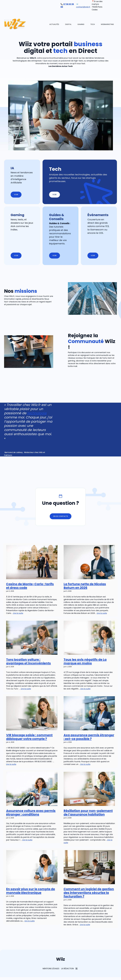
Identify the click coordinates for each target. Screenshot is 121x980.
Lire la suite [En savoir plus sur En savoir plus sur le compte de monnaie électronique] (30, 921)
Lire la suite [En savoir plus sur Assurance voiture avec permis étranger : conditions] (27, 840)
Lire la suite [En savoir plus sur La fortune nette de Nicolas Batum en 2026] (102, 613)
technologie (37, 413)
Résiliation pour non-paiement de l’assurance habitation (88, 813)
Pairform (8, 455)
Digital (68, 24)
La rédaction (67, 969)
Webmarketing (107, 24)
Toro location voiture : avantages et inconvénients (28, 661)
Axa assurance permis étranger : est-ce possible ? (89, 737)
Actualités (54, 24)
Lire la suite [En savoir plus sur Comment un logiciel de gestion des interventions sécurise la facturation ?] (85, 925)
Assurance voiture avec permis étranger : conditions (31, 813)
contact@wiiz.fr (83, 7)
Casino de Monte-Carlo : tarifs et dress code (30, 586)
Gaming (81, 24)
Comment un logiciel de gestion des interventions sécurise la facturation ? (89, 893)
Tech (93, 24)
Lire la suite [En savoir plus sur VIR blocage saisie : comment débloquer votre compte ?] (11, 764)
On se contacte (61, 516)
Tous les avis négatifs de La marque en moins (85, 661)
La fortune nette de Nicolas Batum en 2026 (85, 586)
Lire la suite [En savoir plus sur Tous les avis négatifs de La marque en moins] (85, 689)
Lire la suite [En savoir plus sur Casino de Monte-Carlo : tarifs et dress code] (18, 613)
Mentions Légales (51, 969)
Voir (55, 195)
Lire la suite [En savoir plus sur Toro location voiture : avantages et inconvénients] (26, 689)
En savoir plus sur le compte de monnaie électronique (31, 891)
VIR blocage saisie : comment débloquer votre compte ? (29, 737)
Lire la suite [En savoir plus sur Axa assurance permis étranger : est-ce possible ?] (85, 764)
